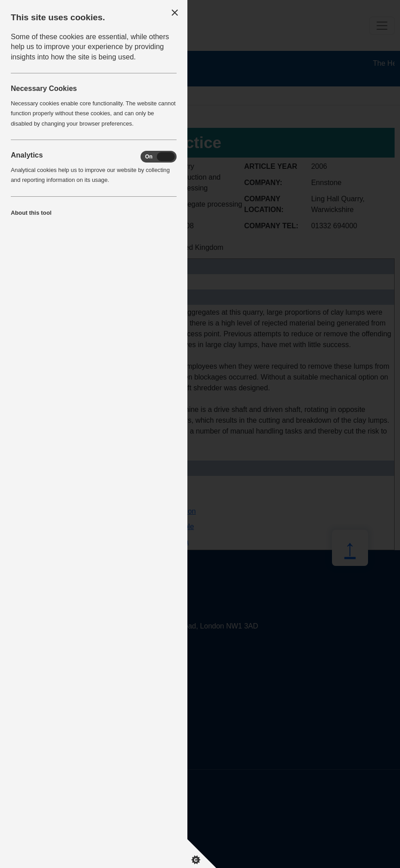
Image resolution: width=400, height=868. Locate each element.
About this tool (31, 213)
